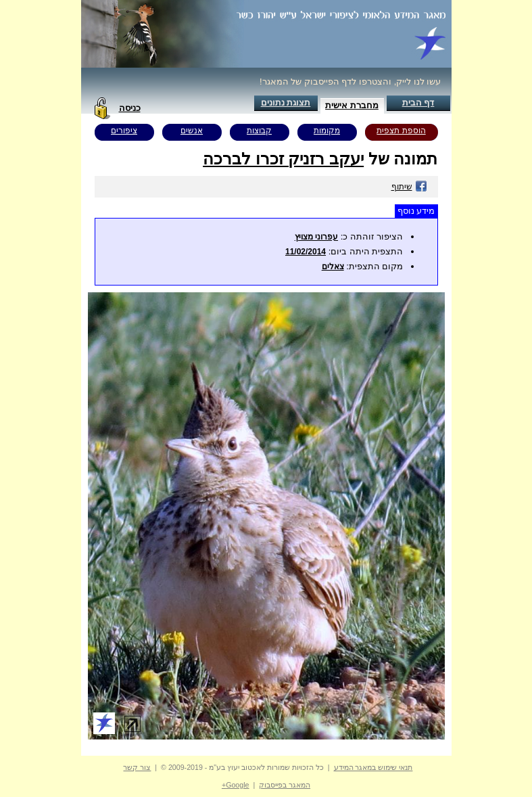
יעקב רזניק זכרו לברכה (283, 159)
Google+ (236, 785)
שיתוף (409, 187)
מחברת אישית (352, 105)
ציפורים (124, 131)
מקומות (327, 131)
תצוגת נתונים (286, 103)
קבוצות (259, 131)
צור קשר (137, 767)
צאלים (333, 267)
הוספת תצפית (401, 131)
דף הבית (418, 103)
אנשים (192, 131)
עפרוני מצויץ (316, 237)
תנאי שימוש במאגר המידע (373, 767)
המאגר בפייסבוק (285, 785)
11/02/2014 (306, 252)
